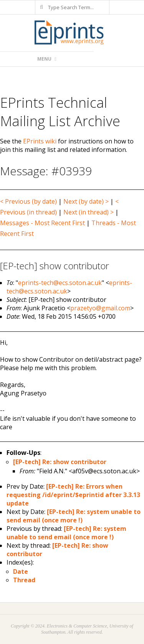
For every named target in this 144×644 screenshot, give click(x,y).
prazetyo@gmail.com (100, 308)
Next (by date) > (86, 201)
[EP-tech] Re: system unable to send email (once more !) (74, 516)
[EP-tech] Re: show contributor (60, 462)
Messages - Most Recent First (42, 223)
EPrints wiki (40, 141)
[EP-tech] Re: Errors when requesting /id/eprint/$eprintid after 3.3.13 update (73, 495)
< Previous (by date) (28, 201)
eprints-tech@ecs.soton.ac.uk (60, 283)
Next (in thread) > (89, 212)
